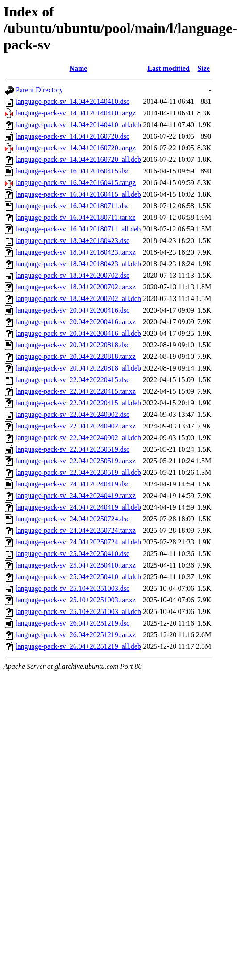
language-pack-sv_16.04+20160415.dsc (73, 171)
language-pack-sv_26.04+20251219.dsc (73, 623)
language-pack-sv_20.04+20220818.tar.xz (76, 356)
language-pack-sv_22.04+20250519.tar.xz (76, 461)
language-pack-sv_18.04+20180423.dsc (73, 241)
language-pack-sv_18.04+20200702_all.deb (78, 299)
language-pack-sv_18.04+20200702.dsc (73, 275)
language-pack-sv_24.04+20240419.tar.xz (76, 496)
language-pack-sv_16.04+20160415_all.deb (78, 194)
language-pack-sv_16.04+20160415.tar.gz (76, 183)
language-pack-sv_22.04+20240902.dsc (73, 414)
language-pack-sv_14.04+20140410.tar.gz (76, 113)
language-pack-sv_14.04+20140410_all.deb (78, 125)
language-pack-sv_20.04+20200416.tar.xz (76, 322)
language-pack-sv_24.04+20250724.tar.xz (76, 530)
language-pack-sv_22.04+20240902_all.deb (78, 438)
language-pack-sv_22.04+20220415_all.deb (78, 403)
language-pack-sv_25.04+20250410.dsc (73, 554)
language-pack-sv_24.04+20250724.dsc (73, 519)
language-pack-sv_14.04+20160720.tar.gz (76, 148)
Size (204, 68)
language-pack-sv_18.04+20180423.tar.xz (76, 252)
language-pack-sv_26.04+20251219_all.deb (78, 646)
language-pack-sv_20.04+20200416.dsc (73, 310)
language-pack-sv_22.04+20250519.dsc (73, 449)
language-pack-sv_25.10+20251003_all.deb (78, 611)
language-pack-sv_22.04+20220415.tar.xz (76, 391)
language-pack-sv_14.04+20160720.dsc (73, 136)
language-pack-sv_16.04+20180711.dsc (73, 206)
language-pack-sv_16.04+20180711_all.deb (78, 229)
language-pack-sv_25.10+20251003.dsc (73, 588)
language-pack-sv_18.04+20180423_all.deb (78, 264)
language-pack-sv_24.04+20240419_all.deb (78, 507)
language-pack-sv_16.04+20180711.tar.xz (75, 217)
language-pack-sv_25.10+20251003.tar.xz (76, 600)
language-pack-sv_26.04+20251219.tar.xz (76, 635)
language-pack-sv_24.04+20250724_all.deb (78, 542)
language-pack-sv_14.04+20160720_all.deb (78, 159)
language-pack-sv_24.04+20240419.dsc (73, 484)
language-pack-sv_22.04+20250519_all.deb (78, 472)
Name (78, 68)
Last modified (168, 68)
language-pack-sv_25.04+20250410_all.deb (78, 577)
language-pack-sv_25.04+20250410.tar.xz (76, 565)
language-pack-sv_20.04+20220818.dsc (73, 345)
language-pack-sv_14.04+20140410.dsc (73, 101)
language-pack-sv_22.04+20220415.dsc (73, 380)
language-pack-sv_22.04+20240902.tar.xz (76, 426)
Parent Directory (39, 90)
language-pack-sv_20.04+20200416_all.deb (78, 333)
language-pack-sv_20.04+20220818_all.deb (78, 368)
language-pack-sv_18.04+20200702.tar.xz (76, 287)
